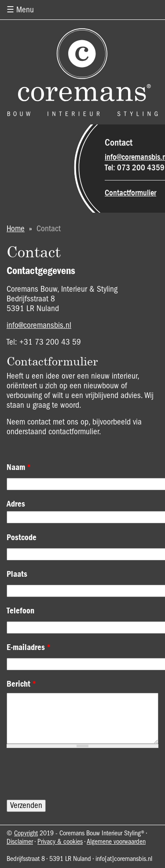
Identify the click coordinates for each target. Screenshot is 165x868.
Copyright (26, 834)
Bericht (22, 684)
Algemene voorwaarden (116, 842)
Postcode (22, 537)
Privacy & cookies (60, 842)
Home (16, 229)
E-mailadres (29, 647)
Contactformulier (130, 193)
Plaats (17, 574)
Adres (16, 504)
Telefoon (20, 611)
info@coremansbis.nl (39, 326)
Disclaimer (20, 842)
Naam (19, 467)
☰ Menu (20, 10)
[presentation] (73, 774)
